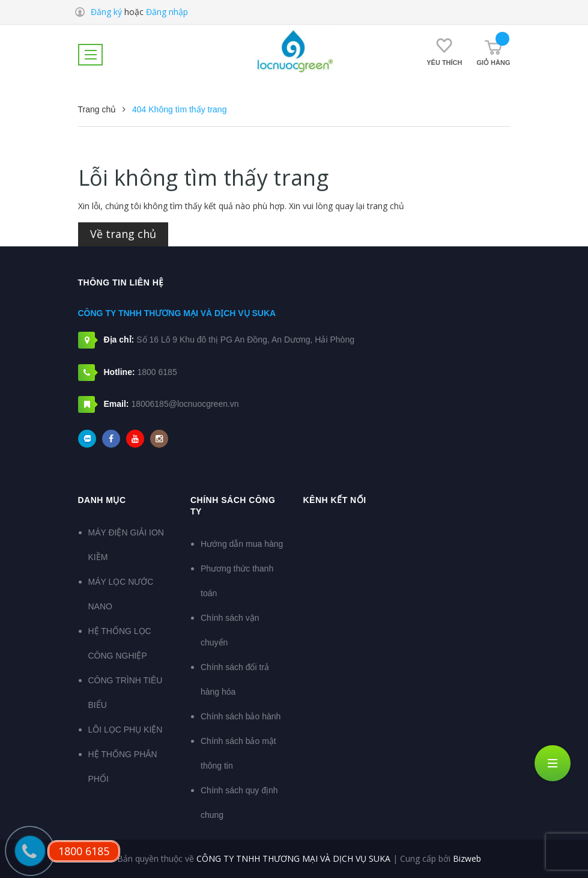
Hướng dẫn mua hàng (242, 544)
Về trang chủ (123, 234)
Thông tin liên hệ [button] (121, 282)
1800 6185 (157, 372)
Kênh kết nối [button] (335, 500)
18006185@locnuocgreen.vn (185, 404)
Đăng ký (106, 12)
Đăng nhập (167, 12)
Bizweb (467, 858)
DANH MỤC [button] (102, 500)
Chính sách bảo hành (241, 716)
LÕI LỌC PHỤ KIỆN (126, 730)
